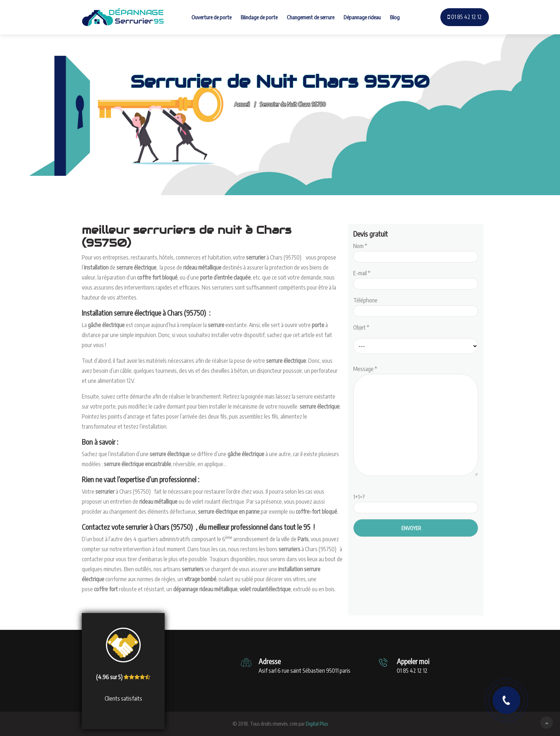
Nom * (416, 251)
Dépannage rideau (362, 17)
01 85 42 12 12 (465, 17)
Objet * (361, 327)
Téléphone (416, 306)
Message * (416, 421)
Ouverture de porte (211, 17)
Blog (395, 17)
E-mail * (416, 278)
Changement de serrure (311, 17)
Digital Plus (317, 724)
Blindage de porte (259, 17)
